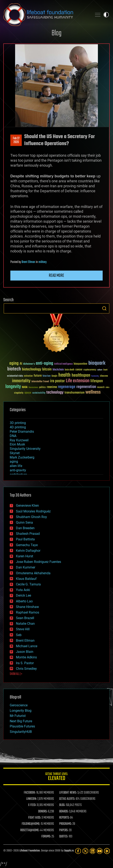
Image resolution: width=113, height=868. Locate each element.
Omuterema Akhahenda (33, 573)
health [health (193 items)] (64, 375)
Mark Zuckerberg (22, 457)
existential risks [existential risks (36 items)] (15, 376)
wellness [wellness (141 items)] (93, 392)
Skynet (15, 453)
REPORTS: (64, 818)
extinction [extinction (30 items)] (28, 376)
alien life (16, 466)
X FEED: (32, 805)
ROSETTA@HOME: (30, 830)
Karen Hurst (25, 556)
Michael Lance (27, 646)
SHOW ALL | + (16, 674)
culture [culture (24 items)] (100, 370)
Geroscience (19, 705)
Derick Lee (23, 595)
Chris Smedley (26, 669)
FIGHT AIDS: (35, 818)
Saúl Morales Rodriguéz (33, 511)
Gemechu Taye (27, 545)
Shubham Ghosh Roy (31, 517)
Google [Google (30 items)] (54, 376)
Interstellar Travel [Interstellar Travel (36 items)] (40, 382)
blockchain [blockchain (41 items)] (58, 370)
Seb (19, 635)
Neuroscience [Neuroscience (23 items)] (33, 388)
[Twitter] (85, 851)
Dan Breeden (25, 528)
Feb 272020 (16, 140)
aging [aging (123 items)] (14, 364)
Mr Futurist (18, 716)
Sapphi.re (69, 851)
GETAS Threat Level (56, 777)
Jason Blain (25, 652)
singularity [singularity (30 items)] (19, 393)
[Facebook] (78, 851)
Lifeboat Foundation (30, 851)
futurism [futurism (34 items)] (47, 376)
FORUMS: (46, 837)
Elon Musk (17, 444)
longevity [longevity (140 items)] (13, 387)
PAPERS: (64, 830)
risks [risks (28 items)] (107, 387)
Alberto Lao (24, 601)
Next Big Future (21, 721)
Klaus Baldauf (26, 579)
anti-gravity (18, 470)
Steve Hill (23, 629)
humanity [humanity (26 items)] (95, 376)
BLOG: (62, 805)
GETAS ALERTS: (67, 799)
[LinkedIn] (93, 851)
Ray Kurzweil (19, 440)
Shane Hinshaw (27, 607)
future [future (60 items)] (38, 376)
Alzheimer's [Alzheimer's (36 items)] (29, 364)
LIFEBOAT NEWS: (68, 793)
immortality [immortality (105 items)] (21, 381)
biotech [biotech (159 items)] (14, 369)
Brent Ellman (28, 262)
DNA (13, 436)
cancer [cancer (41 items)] (79, 370)
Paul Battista (25, 539)
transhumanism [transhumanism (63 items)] (75, 393)
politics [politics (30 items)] (42, 387)
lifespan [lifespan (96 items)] (97, 381)
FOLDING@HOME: (31, 824)
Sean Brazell (25, 618)
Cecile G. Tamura (28, 584)
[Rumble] (107, 851)
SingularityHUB (21, 732)
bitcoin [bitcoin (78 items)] (47, 370)
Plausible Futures (22, 726)
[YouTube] (100, 851)
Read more (56, 276)
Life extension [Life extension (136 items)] (78, 381)
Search (104, 308)
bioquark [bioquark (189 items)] (97, 363)
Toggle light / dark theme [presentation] (106, 15)
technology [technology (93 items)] (55, 393)
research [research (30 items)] (101, 387)
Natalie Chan (25, 624)
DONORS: (43, 812)
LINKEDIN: (31, 799)
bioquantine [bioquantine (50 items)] (81, 364)
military (43, 262)
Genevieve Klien (27, 506)
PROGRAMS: (66, 824)
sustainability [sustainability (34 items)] (39, 393)
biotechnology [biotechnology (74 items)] (32, 370)
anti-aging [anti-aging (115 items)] (44, 364)
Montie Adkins (26, 657)
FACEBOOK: (30, 793)
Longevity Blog (21, 711)
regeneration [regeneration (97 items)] (86, 387)
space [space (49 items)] (28, 393)
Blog (56, 33)
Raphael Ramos (28, 612)
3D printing (18, 423)
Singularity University (25, 449)
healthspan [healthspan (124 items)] (81, 375)
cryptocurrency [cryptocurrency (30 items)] (90, 370)
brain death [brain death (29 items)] (70, 370)
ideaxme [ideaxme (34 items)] (104, 376)
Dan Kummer (26, 567)
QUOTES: (64, 837)
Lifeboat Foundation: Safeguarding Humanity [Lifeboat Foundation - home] (46, 15)
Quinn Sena (24, 522)
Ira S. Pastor (25, 663)
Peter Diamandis (22, 432)
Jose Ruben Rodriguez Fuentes (38, 562)
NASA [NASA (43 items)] (25, 387)
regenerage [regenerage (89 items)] (67, 387)
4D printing (18, 427)
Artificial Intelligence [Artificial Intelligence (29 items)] (63, 364)
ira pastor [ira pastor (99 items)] (57, 381)
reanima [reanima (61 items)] (52, 387)
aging (14, 461)
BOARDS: (64, 812)
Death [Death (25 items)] (105, 370)
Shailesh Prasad (28, 534)
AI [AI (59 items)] (21, 364)
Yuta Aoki (23, 590)
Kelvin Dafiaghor (28, 551)
